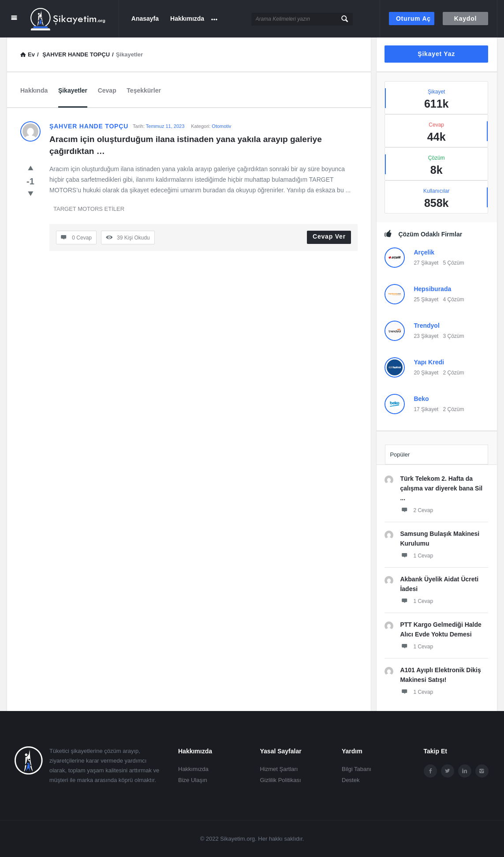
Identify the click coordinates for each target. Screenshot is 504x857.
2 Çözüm (453, 373)
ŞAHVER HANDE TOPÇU (89, 126)
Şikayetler (73, 90)
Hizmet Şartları (279, 769)
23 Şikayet (426, 336)
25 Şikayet (426, 299)
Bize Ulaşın (193, 780)
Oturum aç (413, 19)
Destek (351, 780)
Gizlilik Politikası (281, 780)
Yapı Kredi (429, 362)
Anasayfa (145, 19)
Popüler (400, 455)
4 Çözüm (453, 299)
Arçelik (424, 252)
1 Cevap (416, 555)
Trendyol (426, 326)
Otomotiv (221, 126)
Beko (421, 399)
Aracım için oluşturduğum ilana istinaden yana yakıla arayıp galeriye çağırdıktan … (187, 145)
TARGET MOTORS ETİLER (89, 209)
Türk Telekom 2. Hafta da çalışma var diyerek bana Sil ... (441, 488)
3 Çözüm (453, 336)
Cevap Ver (329, 236)
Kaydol (465, 19)
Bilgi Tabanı (357, 769)
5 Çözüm (453, 263)
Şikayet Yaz (436, 54)
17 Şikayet (426, 409)
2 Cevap (416, 510)
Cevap (107, 90)
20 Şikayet (426, 373)
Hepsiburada (432, 289)
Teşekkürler (144, 90)
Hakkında (34, 90)
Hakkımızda (187, 19)
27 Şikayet (426, 263)
